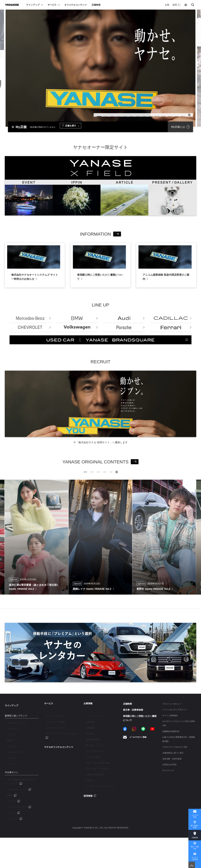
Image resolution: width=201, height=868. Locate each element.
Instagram (134, 763)
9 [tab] (141, 114)
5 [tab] (109, 114)
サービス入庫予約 (195, 856)
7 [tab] (125, 114)
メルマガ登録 (195, 808)
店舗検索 (195, 832)
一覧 (117, 234)
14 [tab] (181, 114)
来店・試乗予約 (195, 844)
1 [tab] (77, 114)
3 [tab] (93, 114)
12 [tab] (165, 114)
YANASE (14, 5)
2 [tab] (85, 114)
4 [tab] (101, 114)
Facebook (125, 763)
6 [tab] (117, 114)
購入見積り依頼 (195, 820)
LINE (143, 763)
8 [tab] (133, 114)
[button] (186, 5)
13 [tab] (173, 114)
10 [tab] (149, 114)
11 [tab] (157, 114)
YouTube (152, 763)
